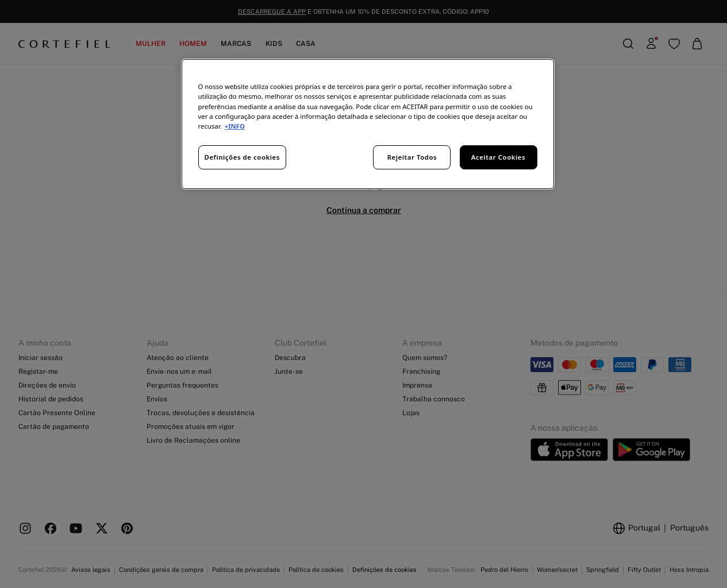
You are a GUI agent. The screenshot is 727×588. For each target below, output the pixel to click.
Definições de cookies (242, 157)
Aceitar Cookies (498, 157)
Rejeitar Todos (412, 157)
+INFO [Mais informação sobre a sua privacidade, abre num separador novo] (235, 126)
